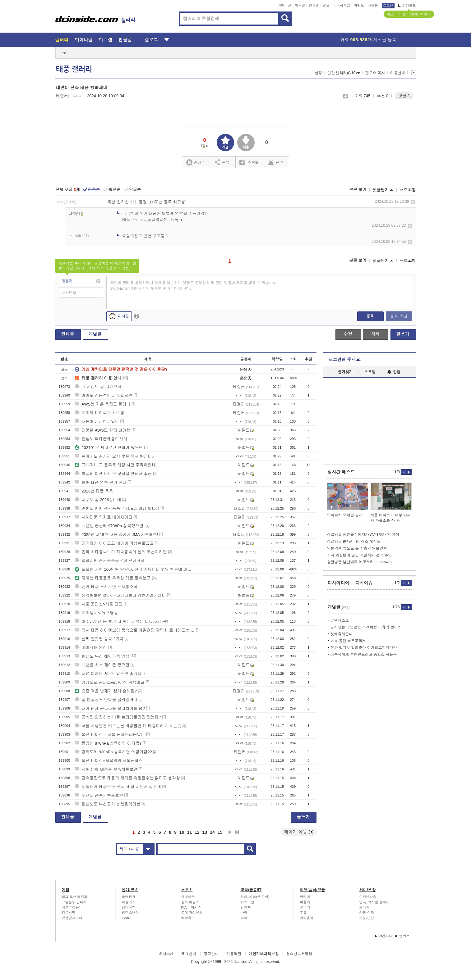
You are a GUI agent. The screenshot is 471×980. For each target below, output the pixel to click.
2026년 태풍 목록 (94, 491)
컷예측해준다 (342, 634)
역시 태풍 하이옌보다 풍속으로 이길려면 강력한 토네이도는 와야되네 (135, 630)
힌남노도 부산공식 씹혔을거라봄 (107, 804)
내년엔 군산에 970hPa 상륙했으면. (109, 526)
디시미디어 (339, 583)
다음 (230, 832)
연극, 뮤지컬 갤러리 (374, 902)
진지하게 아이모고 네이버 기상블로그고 (114, 543)
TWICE (127, 918)
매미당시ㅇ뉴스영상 (96, 613)
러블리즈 (129, 902)
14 (212, 832)
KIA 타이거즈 (191, 907)
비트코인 (247, 902)
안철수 (246, 907)
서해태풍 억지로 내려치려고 (103, 517)
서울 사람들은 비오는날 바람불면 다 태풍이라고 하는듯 (128, 726)
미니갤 (300, 5)
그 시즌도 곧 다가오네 (98, 387)
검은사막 (69, 913)
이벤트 (359, 5)
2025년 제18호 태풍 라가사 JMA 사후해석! (116, 535)
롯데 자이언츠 (192, 913)
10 (182, 832)
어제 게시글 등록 (368, 40)
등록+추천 (399, 316)
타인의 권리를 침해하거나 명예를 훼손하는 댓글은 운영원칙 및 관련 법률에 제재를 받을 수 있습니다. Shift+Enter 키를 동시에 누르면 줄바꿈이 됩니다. (194, 286)
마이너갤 (284, 5)
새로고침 (408, 190)
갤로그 (328, 5)
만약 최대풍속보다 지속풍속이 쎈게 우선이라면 (121, 552)
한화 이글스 (190, 902)
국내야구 (188, 897)
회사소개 (166, 954)
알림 (394, 372)
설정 (318, 73)
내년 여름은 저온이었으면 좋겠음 (108, 674)
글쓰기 (403, 334)
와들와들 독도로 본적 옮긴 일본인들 (357, 548)
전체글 (68, 334)
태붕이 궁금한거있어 (97, 422)
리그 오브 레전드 (75, 897)
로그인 (388, 6)
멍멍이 (305, 897)
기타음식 (307, 918)
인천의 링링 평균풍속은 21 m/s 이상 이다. (116, 508)
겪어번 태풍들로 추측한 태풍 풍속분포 (113, 578)
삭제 (413, 202)
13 (205, 832)
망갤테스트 (340, 620)
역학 (244, 918)
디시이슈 (364, 583)
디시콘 (373, 5)
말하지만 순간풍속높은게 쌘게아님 (109, 561)
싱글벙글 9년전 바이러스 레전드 (354, 542)
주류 (303, 913)
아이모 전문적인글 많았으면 (103, 395)
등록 (370, 316)
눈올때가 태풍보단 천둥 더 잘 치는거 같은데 (118, 787)
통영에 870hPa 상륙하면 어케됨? (108, 743)
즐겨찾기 (345, 372)
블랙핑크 (129, 897)
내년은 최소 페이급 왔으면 (102, 665)
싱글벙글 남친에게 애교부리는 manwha (360, 562)
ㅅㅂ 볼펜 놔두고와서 (348, 641)
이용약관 (234, 954)
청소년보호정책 (299, 954)
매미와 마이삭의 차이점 (99, 413)
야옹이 (305, 902)
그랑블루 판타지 (74, 902)
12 (197, 832)
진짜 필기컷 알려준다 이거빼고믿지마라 (364, 648)
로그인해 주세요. (345, 360)
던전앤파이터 (72, 918)
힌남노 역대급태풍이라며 (101, 439)
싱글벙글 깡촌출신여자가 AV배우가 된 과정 (363, 535)
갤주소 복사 (375, 73)
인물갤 (314, 5)
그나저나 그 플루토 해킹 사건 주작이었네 (115, 465)
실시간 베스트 (341, 472)
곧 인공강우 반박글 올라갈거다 (106, 700)
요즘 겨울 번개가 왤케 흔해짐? (106, 691)
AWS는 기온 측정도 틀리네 (102, 404)
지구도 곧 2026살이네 (98, 500)
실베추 (196, 163)
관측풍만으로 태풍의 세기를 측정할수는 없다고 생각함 (127, 778)
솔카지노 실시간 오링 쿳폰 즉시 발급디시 (115, 456)
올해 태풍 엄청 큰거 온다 (100, 482)
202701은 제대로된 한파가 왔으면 (109, 448)
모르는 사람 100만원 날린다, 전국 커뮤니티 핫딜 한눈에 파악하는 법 (135, 569)
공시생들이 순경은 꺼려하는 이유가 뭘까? (365, 627)
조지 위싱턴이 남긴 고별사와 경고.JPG (359, 555)
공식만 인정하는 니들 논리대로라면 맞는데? (118, 717)
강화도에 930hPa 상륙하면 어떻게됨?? (113, 752)
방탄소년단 (130, 913)
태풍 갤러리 (74, 69)
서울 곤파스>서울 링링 (99, 604)
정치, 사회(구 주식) (255, 897)
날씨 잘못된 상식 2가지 (99, 639)
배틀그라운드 (72, 907)
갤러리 (62, 40)
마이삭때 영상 (91, 648)
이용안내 (398, 73)
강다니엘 (129, 907)
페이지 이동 (299, 832)
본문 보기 (358, 190)
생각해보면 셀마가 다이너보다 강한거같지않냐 (120, 595)
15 (220, 832)
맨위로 (402, 936)
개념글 (95, 334)
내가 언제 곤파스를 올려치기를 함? (110, 708)
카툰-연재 (367, 913)
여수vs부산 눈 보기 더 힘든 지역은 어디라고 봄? (122, 622)
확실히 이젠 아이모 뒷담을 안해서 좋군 (113, 474)
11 (189, 832)
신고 (276, 162)
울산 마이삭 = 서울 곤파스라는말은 (110, 735)
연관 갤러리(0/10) (344, 73)
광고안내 (211, 954)
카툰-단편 (367, 918)
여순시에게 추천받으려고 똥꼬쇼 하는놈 (364, 655)
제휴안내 (189, 954)
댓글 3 (404, 96)
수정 (348, 334)
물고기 (305, 907)
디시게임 (343, 5)
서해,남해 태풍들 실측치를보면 (106, 769)
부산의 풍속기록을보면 (99, 795)
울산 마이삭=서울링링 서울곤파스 (109, 761)
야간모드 (407, 6)
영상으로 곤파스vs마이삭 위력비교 (109, 682)
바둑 (244, 913)
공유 (222, 162)
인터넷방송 (368, 897)
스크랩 (345, 96)
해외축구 (188, 918)
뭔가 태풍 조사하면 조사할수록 (106, 587)
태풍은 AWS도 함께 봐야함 (102, 430)
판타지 (365, 907)
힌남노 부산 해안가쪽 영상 (102, 656)
